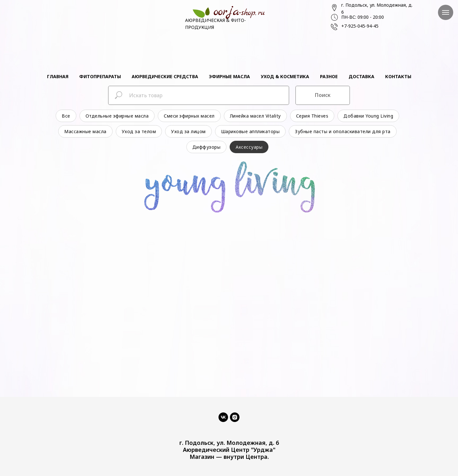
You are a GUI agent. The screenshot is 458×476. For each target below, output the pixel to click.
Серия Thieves (312, 116)
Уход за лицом (188, 131)
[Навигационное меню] (446, 12)
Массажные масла (85, 131)
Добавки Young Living (368, 116)
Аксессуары (249, 147)
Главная (58, 76)
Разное (329, 76)
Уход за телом (139, 131)
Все (66, 116)
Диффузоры (207, 147)
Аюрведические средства (165, 76)
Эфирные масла (229, 76)
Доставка (361, 76)
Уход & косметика (285, 76)
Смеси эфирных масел (189, 116)
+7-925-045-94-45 (360, 26)
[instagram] (235, 417)
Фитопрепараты (100, 76)
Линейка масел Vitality (255, 116)
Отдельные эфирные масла (117, 116)
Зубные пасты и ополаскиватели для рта (343, 131)
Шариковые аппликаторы (250, 131)
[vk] (223, 417)
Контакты (398, 76)
